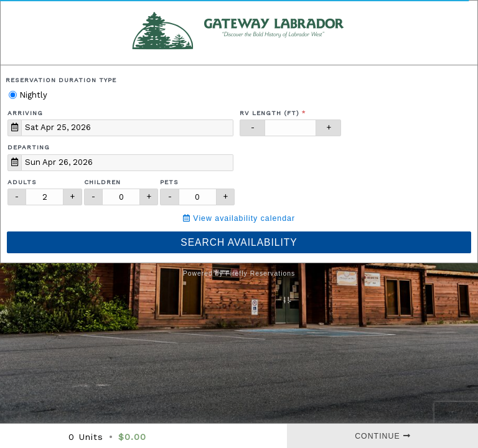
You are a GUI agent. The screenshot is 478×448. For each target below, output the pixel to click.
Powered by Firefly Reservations (239, 273)
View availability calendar (239, 218)
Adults (22, 182)
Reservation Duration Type (61, 80)
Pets (169, 182)
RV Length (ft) (269, 113)
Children (102, 182)
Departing (29, 147)
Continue (382, 436)
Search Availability (239, 242)
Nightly (28, 95)
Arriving (25, 113)
